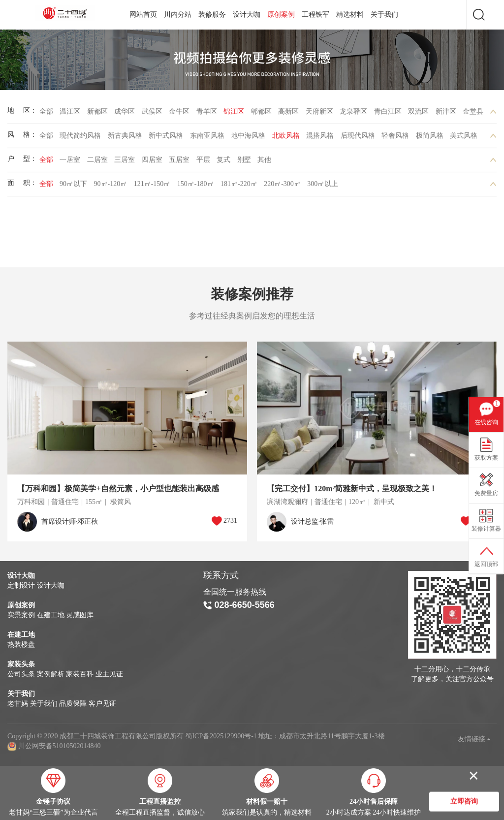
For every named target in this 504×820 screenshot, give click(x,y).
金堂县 (473, 114)
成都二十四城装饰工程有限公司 (67, 13)
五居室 (179, 162)
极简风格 (430, 138)
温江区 (70, 114)
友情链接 (474, 739)
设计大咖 (247, 15)
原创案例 (281, 15)
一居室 (70, 162)
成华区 (125, 114)
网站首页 (143, 15)
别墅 (244, 162)
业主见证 (109, 674)
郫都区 (261, 114)
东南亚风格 (207, 138)
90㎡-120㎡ (111, 186)
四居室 (152, 162)
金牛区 (179, 114)
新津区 (446, 114)
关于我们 (384, 15)
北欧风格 (286, 138)
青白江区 (388, 114)
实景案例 (21, 615)
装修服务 (212, 15)
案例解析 (51, 674)
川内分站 (178, 15)
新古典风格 (125, 138)
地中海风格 (248, 138)
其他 (264, 162)
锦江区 (234, 114)
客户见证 (102, 704)
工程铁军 (315, 15)
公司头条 (21, 674)
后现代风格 (358, 138)
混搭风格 (320, 138)
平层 (203, 162)
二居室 (97, 162)
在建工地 (51, 615)
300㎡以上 (323, 186)
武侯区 (152, 114)
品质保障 (73, 704)
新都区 (97, 114)
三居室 (125, 162)
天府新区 (319, 114)
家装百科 (80, 674)
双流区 (418, 114)
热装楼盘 (21, 645)
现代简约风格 (80, 138)
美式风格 (464, 138)
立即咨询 (464, 802)
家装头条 (21, 664)
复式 (223, 162)
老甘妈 (18, 704)
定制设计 (21, 585)
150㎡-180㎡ (196, 186)
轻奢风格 (395, 138)
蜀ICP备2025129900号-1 (221, 736)
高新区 (288, 114)
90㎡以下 (73, 186)
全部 (46, 114)
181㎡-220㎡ (239, 186)
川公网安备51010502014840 (60, 746)
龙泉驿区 (353, 114)
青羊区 (207, 114)
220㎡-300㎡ (282, 186)
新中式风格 (166, 138)
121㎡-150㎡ (152, 186)
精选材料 (350, 15)
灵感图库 (80, 615)
